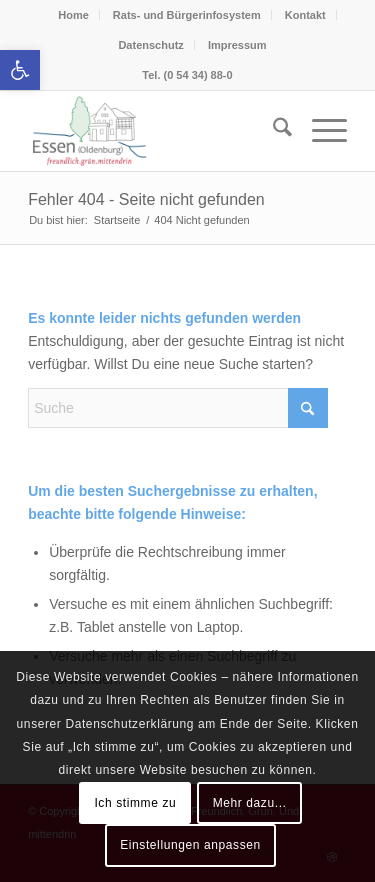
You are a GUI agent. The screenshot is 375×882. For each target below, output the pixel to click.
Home (73, 15)
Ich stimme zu (135, 803)
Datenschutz (150, 45)
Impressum (237, 45)
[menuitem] (272, 131)
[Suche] (272, 131)
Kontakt (305, 15)
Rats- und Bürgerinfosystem (187, 15)
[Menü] (319, 131)
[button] (20, 70)
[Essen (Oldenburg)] (155, 131)
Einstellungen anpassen (190, 845)
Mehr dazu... (250, 803)
